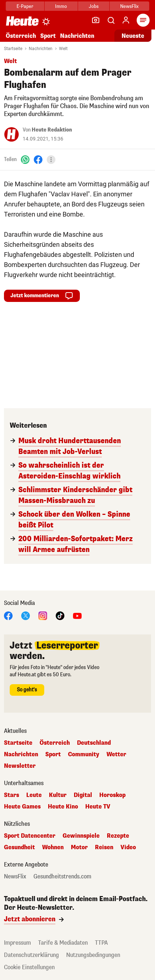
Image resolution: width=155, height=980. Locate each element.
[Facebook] (38, 159)
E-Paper (25, 6)
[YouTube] (77, 615)
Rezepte (118, 836)
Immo (61, 6)
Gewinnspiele (81, 836)
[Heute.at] (22, 21)
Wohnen (53, 847)
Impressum (17, 943)
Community (84, 754)
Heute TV (98, 807)
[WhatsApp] (25, 159)
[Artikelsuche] (111, 20)
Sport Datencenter (30, 836)
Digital (83, 795)
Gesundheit (19, 847)
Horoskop (112, 795)
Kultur (58, 795)
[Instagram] (43, 615)
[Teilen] (51, 160)
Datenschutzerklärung (31, 955)
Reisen (104, 847)
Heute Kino (63, 807)
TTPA (101, 943)
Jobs (94, 6)
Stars (12, 795)
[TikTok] (60, 615)
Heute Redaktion (52, 130)
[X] (26, 615)
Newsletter (20, 766)
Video (128, 847)
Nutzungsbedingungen (93, 955)
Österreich (21, 36)
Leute (34, 795)
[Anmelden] (126, 20)
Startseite (13, 49)
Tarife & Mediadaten (63, 943)
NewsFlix (129, 6)
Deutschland (94, 743)
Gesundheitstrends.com (62, 877)
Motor (79, 847)
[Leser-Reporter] (96, 20)
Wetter (116, 754)
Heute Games (22, 807)
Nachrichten (77, 36)
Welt (63, 49)
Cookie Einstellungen (29, 967)
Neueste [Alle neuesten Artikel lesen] (133, 36)
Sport (48, 36)
